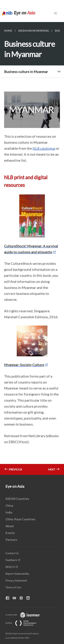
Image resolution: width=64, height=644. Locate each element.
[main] (32, 248)
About (10, 526)
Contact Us (12, 553)
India (9, 512)
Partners (11, 540)
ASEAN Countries (17, 499)
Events (10, 533)
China (9, 505)
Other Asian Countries (20, 519)
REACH (10, 567)
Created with (25, 615)
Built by (24, 623)
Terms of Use (13, 587)
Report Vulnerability (17, 574)
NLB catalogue (44, 148)
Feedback (11, 560)
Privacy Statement (16, 580)
